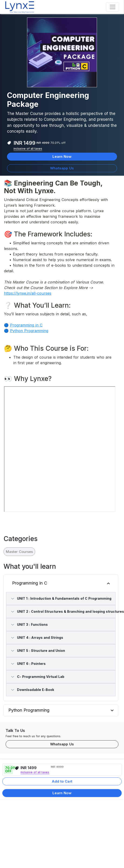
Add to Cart (62, 781)
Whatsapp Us (62, 168)
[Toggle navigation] (113, 7)
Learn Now (62, 156)
